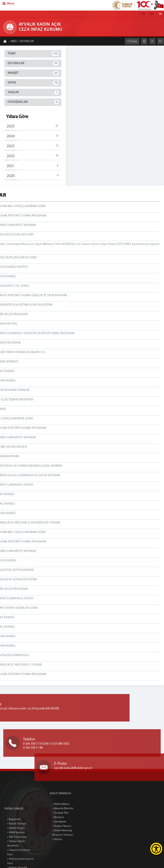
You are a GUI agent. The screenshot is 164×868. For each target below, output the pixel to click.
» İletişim (69, 839)
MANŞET (33, 73)
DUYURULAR (33, 63)
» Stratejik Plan (72, 813)
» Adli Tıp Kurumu (17, 865)
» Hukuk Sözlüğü (17, 851)
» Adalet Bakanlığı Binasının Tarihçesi (74, 833)
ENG (152, 14)
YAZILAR (33, 93)
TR (160, 14)
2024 (34, 136)
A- (152, 41)
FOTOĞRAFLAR (33, 102)
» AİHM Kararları (16, 860)
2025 (34, 126)
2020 (34, 176)
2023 (34, 146)
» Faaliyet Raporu (73, 826)
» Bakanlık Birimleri (74, 809)
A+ (160, 41)
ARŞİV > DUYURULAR (21, 42)
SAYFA (33, 83)
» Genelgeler (71, 822)
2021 (34, 166)
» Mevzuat (69, 817)
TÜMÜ (33, 54)
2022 (34, 156)
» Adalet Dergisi (16, 856)
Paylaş (133, 41)
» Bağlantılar (14, 847)
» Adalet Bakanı (72, 804)
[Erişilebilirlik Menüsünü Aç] (156, 849)
